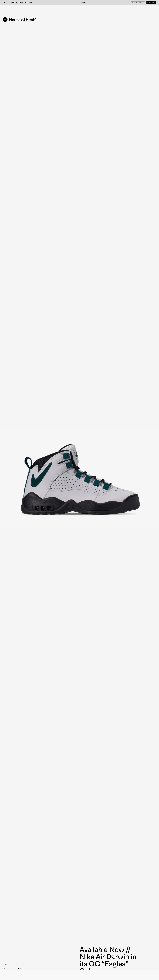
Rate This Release (138, 3)
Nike (20, 968)
